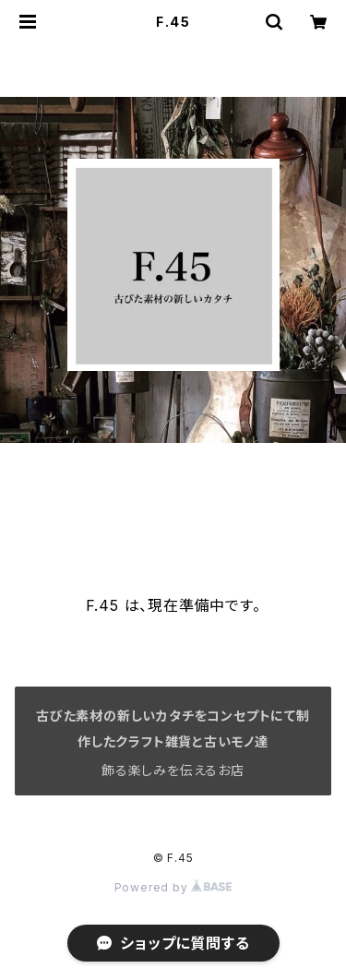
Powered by (173, 887)
